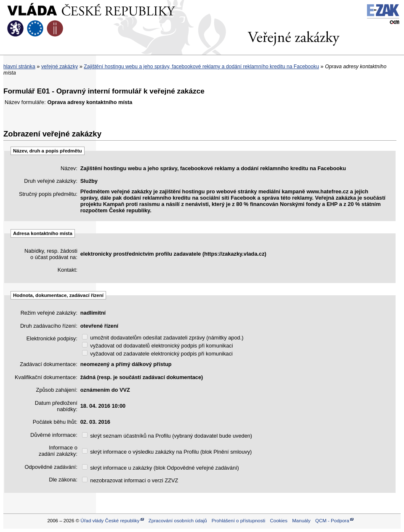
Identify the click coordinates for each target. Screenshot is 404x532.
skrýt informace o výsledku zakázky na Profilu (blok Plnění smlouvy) (167, 452)
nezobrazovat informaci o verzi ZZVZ (130, 480)
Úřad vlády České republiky (110, 521)
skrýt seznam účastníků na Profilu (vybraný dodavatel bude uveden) (167, 436)
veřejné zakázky (60, 67)
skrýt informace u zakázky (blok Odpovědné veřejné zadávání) (161, 468)
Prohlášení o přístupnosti (238, 521)
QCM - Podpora (332, 521)
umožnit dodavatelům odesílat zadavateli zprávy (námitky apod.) (163, 338)
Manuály (301, 521)
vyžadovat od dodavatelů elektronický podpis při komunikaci (158, 346)
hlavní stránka (19, 67)
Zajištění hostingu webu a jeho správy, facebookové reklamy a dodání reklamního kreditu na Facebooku (201, 67)
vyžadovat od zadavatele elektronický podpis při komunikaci (157, 354)
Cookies (279, 521)
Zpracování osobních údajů (178, 521)
